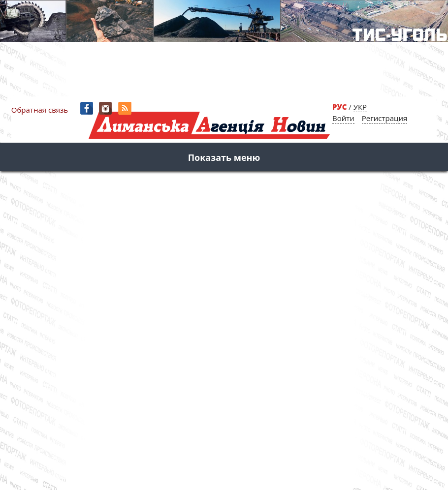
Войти (343, 118)
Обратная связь (40, 110)
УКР (360, 107)
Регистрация (384, 118)
